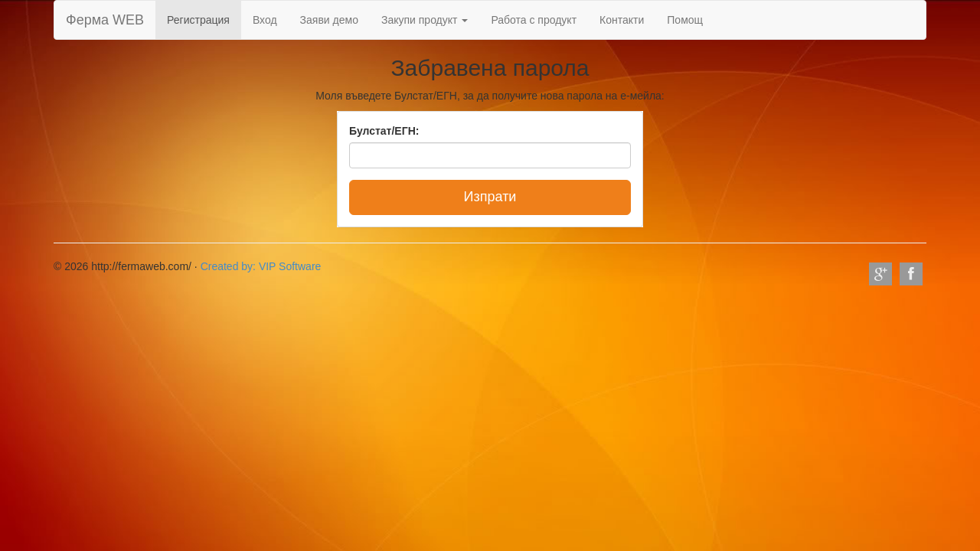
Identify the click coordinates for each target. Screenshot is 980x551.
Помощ (685, 20)
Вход (265, 20)
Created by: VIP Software (261, 266)
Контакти (622, 20)
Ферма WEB (105, 20)
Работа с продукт (534, 20)
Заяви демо (329, 20)
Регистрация (198, 20)
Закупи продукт (425, 20)
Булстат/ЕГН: (384, 131)
